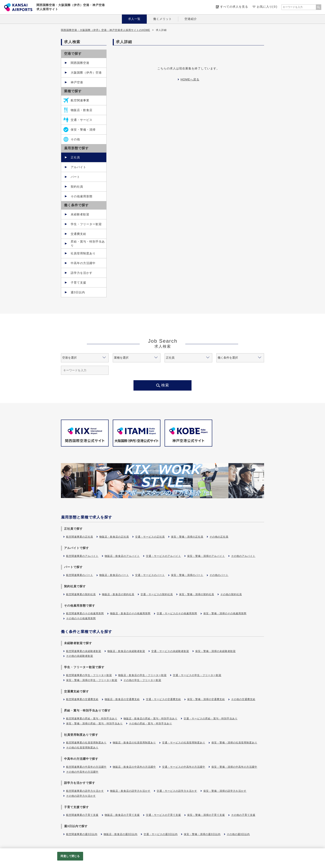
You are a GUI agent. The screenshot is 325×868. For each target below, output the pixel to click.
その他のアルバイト (243, 556)
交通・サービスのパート (150, 575)
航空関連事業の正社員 (80, 537)
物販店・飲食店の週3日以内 (121, 834)
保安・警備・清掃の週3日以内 (202, 834)
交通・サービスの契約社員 (157, 594)
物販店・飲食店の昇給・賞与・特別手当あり (150, 719)
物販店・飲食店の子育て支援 (122, 815)
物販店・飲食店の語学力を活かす (130, 791)
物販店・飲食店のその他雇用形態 (130, 613)
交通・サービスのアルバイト (163, 556)
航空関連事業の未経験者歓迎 (84, 651)
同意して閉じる (70, 856)
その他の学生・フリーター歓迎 (142, 680)
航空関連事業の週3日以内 (82, 834)
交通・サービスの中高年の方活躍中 (184, 767)
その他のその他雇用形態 (81, 618)
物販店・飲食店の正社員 (114, 537)
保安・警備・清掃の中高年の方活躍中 (234, 767)
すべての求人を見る (234, 7)
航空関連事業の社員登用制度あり (86, 743)
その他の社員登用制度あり (82, 748)
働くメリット (162, 19)
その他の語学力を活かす (81, 796)
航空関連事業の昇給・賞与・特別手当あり (92, 719)
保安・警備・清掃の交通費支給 (206, 699)
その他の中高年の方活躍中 (82, 772)
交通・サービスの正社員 (150, 537)
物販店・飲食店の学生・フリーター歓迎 (142, 675)
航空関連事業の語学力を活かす (85, 791)
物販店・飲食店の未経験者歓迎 (126, 651)
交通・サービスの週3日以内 (161, 834)
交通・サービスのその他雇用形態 (177, 613)
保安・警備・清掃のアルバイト (206, 556)
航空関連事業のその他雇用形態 (85, 613)
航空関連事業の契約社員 (81, 594)
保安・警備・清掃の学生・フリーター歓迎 (92, 680)
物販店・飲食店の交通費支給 (122, 699)
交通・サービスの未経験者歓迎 (170, 651)
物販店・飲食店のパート (114, 575)
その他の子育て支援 (243, 815)
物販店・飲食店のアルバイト (122, 556)
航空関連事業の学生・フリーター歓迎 (89, 675)
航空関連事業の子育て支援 (82, 815)
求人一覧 (134, 19)
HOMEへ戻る (190, 79)
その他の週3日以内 (238, 834)
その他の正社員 (219, 537)
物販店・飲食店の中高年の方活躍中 (134, 767)
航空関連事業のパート (80, 575)
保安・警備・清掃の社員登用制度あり (234, 743)
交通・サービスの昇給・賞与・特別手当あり (211, 719)
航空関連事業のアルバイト (82, 556)
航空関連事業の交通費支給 (82, 699)
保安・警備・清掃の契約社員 (197, 594)
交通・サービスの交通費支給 (163, 699)
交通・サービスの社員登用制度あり (184, 743)
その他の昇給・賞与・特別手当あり (150, 724)
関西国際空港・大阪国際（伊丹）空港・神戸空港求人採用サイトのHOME (106, 30)
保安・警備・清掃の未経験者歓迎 (215, 651)
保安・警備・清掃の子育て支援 (206, 815)
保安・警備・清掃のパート (187, 575)
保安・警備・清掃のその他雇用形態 (225, 613)
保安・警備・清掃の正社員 (187, 537)
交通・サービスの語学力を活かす (177, 791)
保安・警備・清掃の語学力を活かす (225, 791)
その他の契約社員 (231, 594)
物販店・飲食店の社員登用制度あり (134, 743)
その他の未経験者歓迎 (80, 656)
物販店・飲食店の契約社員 (118, 594)
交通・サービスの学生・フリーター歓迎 (197, 675)
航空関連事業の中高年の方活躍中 (86, 767)
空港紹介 (191, 19)
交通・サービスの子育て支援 (163, 815)
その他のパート (219, 575)
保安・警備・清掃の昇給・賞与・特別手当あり (94, 724)
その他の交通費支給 (243, 699)
